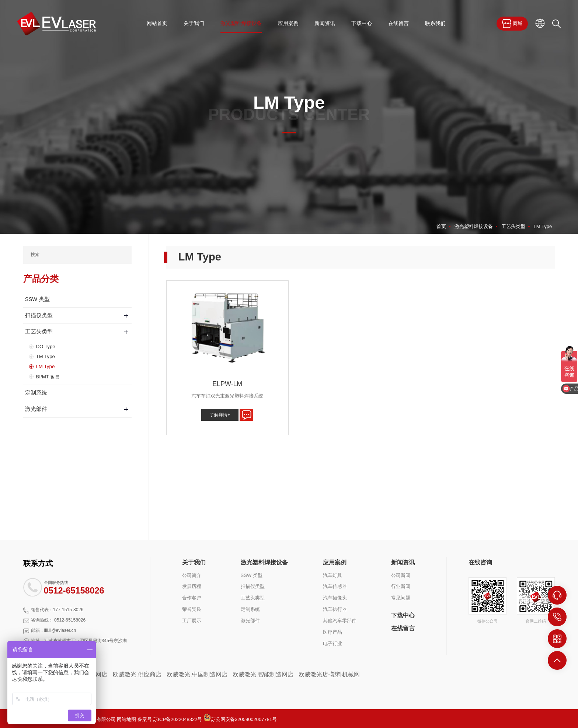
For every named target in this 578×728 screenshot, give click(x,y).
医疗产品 (332, 632)
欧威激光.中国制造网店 (197, 674)
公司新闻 (401, 575)
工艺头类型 (513, 226)
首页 (441, 226)
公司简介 (192, 575)
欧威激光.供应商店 (137, 674)
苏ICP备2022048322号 (177, 719)
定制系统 (36, 392)
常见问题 (401, 598)
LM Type (543, 226)
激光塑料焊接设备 (474, 226)
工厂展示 (192, 621)
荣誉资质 (192, 609)
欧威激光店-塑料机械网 (329, 674)
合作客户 (192, 598)
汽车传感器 (335, 586)
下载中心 (403, 615)
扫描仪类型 (39, 315)
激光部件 (36, 408)
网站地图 (126, 719)
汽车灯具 (332, 575)
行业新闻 (401, 586)
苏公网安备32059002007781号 (240, 719)
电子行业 (332, 643)
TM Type (45, 356)
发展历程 (192, 586)
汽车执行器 (335, 609)
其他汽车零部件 (340, 621)
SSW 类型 (37, 299)
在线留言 (403, 628)
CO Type (45, 346)
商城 (512, 24)
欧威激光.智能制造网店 (263, 674)
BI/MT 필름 (48, 376)
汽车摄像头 (335, 598)
